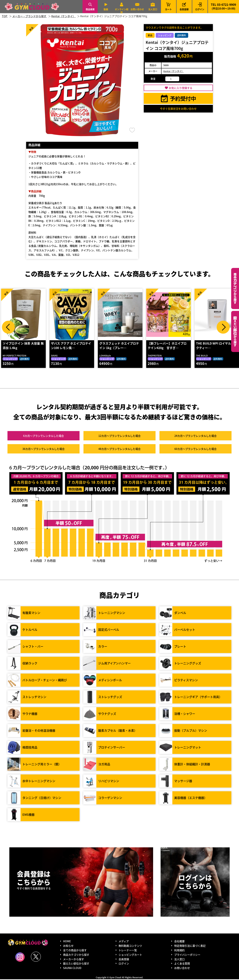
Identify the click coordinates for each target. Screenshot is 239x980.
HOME (67, 942)
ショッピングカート (130, 955)
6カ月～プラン (44, 436)
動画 (106, 9)
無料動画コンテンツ (130, 946)
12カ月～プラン (119, 436)
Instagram (20, 958)
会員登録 (184, 9)
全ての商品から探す (75, 951)
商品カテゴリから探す (76, 955)
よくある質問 (182, 964)
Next (223, 327)
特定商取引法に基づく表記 (190, 946)
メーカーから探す (74, 960)
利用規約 (179, 951)
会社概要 (179, 942)
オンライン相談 (122, 11)
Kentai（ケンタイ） (174, 71)
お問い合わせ (137, 9)
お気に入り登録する (181, 88)
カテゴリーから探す (235, 288)
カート (168, 6)
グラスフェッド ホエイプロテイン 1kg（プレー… (119, 346)
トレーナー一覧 (128, 951)
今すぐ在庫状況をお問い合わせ (178, 109)
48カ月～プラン (119, 450)
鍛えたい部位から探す (235, 331)
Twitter (36, 957)
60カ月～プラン (195, 450)
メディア (124, 942)
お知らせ (68, 946)
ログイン (200, 9)
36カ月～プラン (44, 450)
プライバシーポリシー (187, 955)
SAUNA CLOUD (72, 969)
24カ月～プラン (195, 436)
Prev (8, 327)
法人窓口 (153, 9)
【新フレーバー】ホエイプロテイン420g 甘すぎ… (167, 346)
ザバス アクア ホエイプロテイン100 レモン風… (71, 346)
